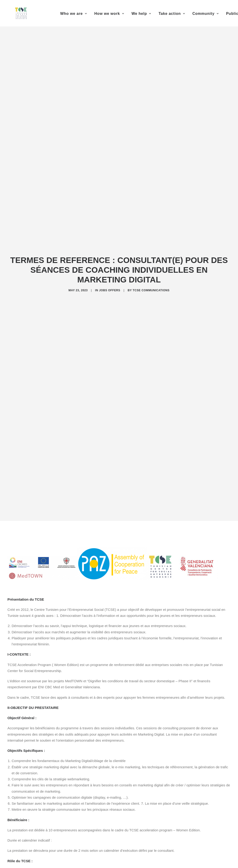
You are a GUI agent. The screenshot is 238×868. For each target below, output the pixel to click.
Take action (172, 14)
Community (206, 14)
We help (141, 14)
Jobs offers (110, 285)
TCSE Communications (151, 285)
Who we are (74, 14)
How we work (109, 14)
